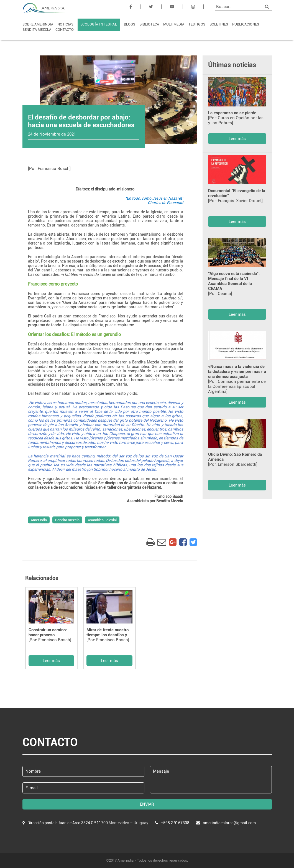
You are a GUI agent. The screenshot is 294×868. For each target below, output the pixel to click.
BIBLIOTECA (149, 24)
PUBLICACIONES (246, 24)
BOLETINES (219, 24)
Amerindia (39, 520)
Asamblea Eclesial (102, 520)
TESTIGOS (197, 24)
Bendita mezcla (67, 520)
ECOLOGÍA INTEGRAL (99, 24)
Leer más (51, 661)
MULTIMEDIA (174, 24)
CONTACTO (65, 30)
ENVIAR (147, 804)
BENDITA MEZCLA (37, 30)
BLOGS (130, 24)
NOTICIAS (65, 24)
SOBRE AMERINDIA (38, 24)
